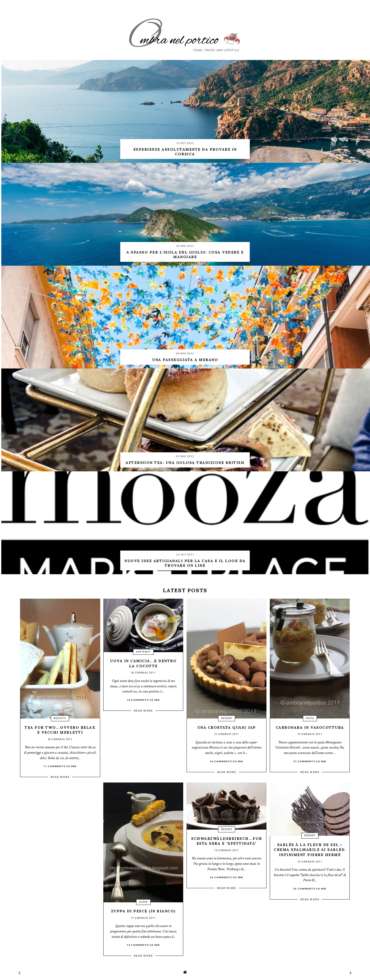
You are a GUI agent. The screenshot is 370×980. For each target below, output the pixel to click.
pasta (310, 718)
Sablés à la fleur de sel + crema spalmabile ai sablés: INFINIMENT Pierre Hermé (310, 850)
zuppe (144, 902)
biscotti (60, 718)
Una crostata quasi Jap (227, 727)
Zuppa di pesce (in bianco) (143, 911)
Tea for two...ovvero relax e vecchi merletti (60, 730)
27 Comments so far (310, 761)
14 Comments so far (143, 945)
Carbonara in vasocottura (310, 727)
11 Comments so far (60, 766)
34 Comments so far (226, 761)
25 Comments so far (226, 877)
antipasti (143, 652)
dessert (227, 718)
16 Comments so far (143, 700)
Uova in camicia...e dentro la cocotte (143, 663)
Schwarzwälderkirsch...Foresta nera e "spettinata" (227, 841)
